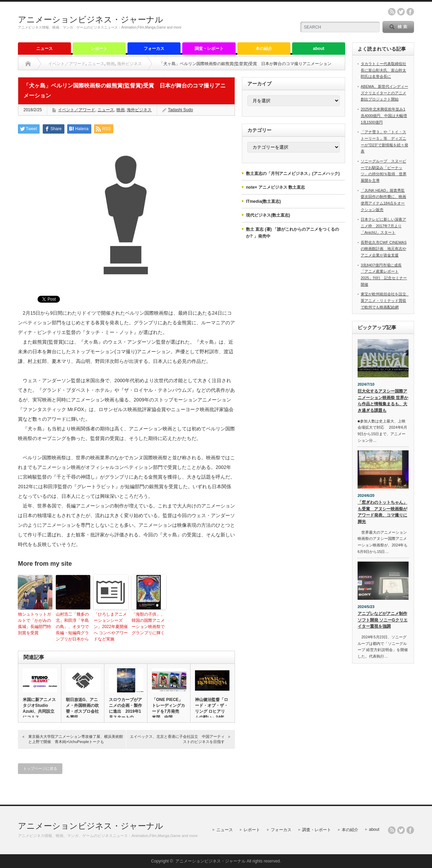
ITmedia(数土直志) (263, 201)
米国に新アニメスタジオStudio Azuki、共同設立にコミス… (39, 708)
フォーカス (154, 49)
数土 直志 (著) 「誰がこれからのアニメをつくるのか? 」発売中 (292, 233)
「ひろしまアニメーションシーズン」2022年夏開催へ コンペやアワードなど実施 (111, 627)
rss (392, 12)
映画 (111, 64)
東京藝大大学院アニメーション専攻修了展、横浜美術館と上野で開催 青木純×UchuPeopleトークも (76, 739)
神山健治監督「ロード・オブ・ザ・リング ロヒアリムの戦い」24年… (212, 708)
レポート (99, 49)
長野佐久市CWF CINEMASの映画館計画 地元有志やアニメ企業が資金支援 (384, 249)
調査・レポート (209, 49)
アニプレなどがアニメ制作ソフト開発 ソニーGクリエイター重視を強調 (383, 620)
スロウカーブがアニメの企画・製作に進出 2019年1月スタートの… (125, 708)
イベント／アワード (67, 64)
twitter (401, 12)
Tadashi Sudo (180, 110)
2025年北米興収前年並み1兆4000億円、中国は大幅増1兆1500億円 (384, 116)
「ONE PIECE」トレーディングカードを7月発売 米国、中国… (168, 708)
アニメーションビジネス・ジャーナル (91, 19)
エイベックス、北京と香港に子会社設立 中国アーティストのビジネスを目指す (177, 739)
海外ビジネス (130, 64)
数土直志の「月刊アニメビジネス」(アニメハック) (293, 174)
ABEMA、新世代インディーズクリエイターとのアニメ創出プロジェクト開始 (384, 93)
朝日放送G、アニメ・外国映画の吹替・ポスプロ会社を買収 (82, 708)
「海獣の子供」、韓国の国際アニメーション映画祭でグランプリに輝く (148, 624)
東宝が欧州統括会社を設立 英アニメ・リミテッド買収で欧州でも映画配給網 (385, 300)
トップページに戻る (40, 768)
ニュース (44, 49)
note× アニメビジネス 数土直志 (275, 187)
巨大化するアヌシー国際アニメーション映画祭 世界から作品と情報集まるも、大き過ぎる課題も (383, 401)
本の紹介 (264, 49)
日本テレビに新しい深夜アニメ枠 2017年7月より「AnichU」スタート (383, 226)
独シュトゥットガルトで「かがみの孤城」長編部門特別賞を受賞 (34, 624)
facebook (410, 12)
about (319, 49)
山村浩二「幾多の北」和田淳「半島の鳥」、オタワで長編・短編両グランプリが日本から (72, 627)
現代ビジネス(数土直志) (268, 215)
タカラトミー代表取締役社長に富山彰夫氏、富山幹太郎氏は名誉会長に (383, 70)
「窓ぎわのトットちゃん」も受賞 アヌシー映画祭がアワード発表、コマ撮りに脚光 (382, 512)
